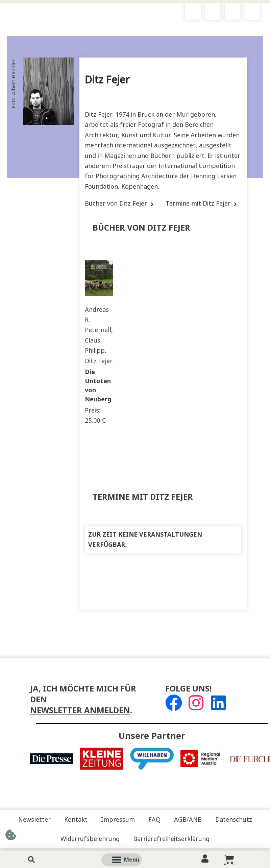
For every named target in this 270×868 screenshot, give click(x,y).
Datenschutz (234, 820)
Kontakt (76, 820)
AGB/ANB (188, 820)
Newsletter (34, 820)
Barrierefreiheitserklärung (171, 839)
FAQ (154, 820)
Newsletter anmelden (80, 710)
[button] (129, 860)
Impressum (118, 820)
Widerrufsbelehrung (90, 839)
